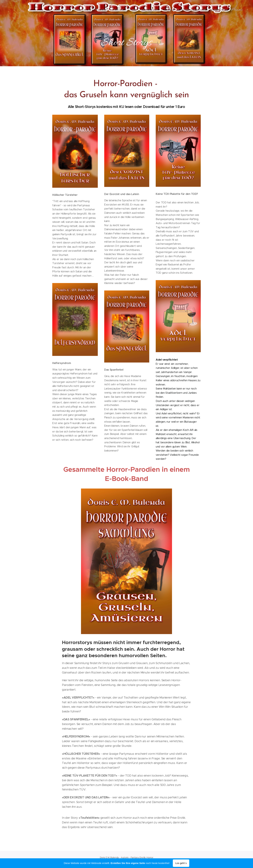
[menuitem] (65, 10)
